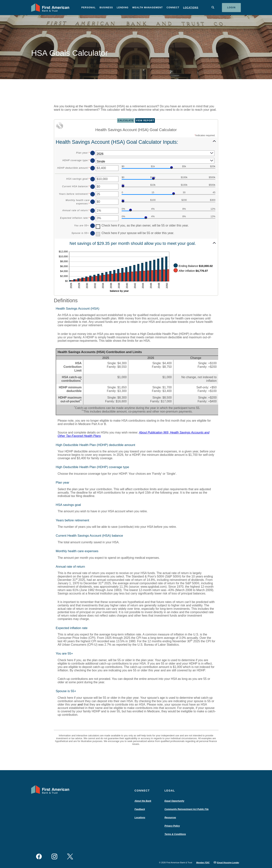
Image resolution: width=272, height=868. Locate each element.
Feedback (140, 809)
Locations (191, 8)
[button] (136, 142)
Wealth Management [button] (148, 8)
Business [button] (106, 8)
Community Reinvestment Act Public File (187, 809)
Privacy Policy (172, 826)
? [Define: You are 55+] (93, 226)
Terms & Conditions (175, 834)
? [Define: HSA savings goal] (93, 179)
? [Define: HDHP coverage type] (93, 161)
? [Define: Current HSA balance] (93, 187)
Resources (170, 818)
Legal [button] (170, 791)
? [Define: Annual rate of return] (93, 211)
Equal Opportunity (174, 801)
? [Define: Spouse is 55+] (93, 233)
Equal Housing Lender (228, 863)
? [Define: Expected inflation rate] (93, 218)
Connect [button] (173, 8)
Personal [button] (89, 8)
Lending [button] (123, 8)
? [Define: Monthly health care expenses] (93, 202)
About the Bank (144, 801)
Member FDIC (203, 863)
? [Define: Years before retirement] (93, 194)
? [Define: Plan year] (93, 153)
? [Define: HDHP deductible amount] (93, 168)
